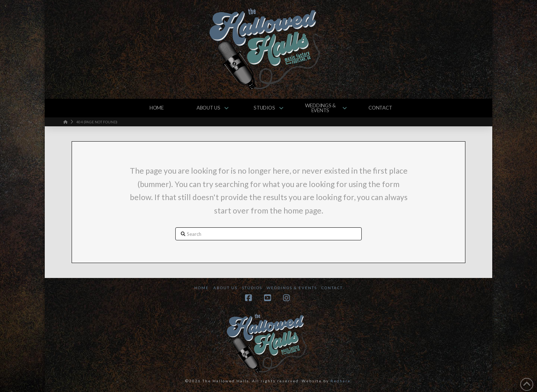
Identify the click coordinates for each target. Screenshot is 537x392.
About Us (225, 288)
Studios (252, 288)
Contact (332, 288)
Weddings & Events (292, 288)
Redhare (340, 381)
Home (202, 288)
